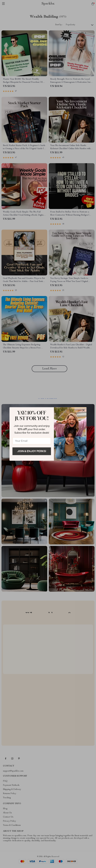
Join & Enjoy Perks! (32, 451)
